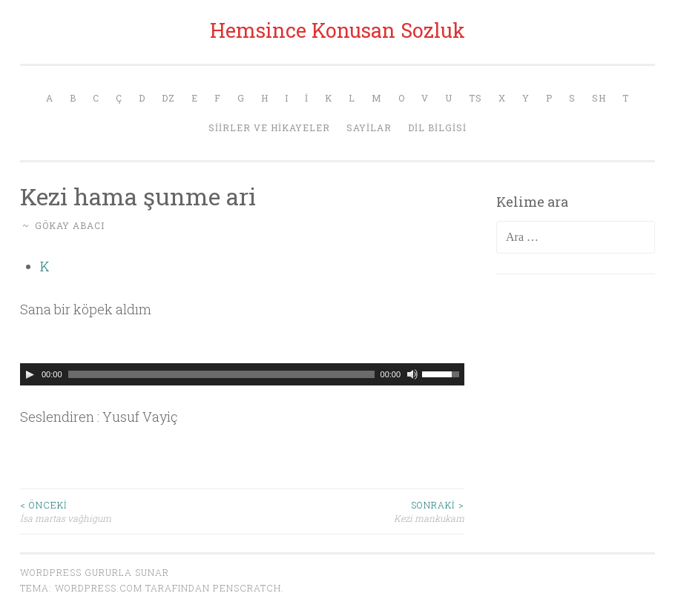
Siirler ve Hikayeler (269, 127)
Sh (599, 98)
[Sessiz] (412, 374)
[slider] (221, 374)
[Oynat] (30, 374)
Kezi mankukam (354, 511)
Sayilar (369, 127)
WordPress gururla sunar (95, 572)
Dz (168, 98)
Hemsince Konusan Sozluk (337, 30)
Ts (475, 98)
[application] (242, 374)
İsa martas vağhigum (131, 511)
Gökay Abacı (70, 225)
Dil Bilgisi (437, 127)
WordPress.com (99, 588)
